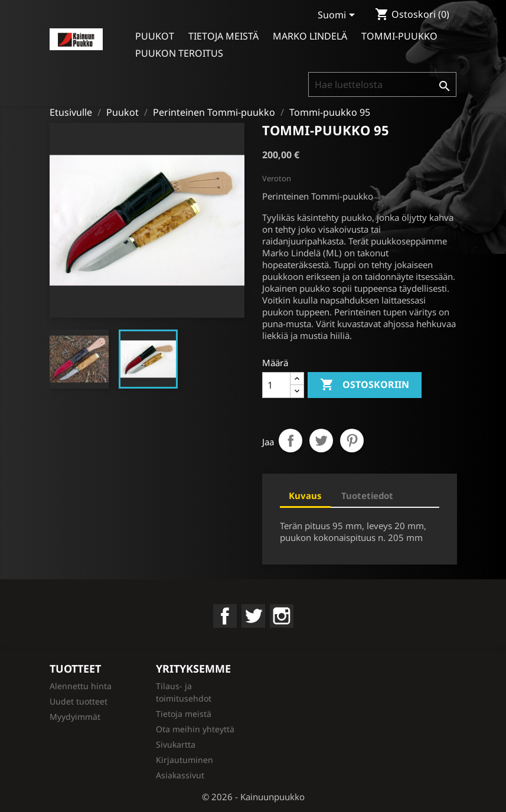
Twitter (253, 616)
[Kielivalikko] (338, 16)
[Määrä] (276, 385)
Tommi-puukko (399, 36)
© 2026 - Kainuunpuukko (253, 797)
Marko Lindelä (310, 36)
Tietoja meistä (223, 36)
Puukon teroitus (179, 53)
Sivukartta (176, 744)
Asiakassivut (180, 775)
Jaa (290, 441)
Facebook (225, 616)
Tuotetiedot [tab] (367, 495)
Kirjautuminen (185, 760)
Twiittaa (321, 441)
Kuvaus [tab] (305, 495)
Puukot (155, 36)
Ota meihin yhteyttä (195, 729)
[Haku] (382, 84)
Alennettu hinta (81, 686)
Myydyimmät (75, 717)
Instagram (282, 616)
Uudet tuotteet (79, 701)
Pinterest (352, 441)
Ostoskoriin (365, 385)
